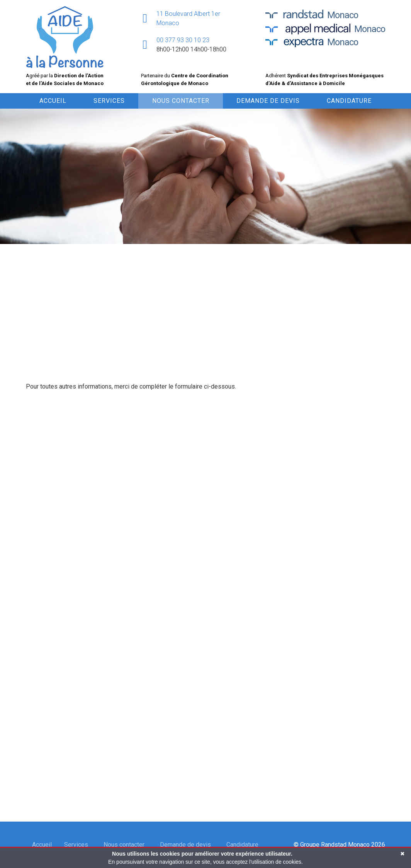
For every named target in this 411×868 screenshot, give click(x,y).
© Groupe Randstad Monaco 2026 (339, 845)
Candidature (349, 101)
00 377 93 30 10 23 (183, 40)
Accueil (53, 101)
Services (109, 101)
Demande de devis (268, 101)
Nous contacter (181, 101)
